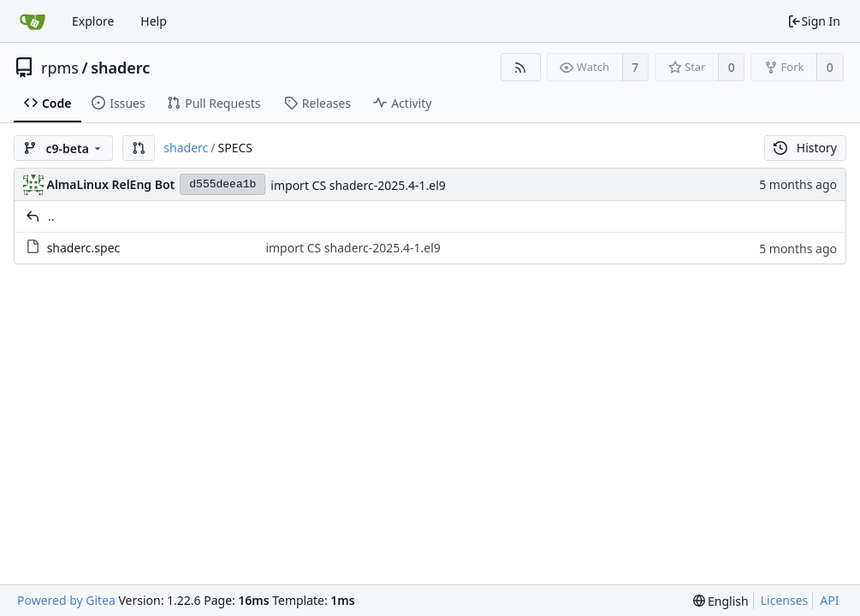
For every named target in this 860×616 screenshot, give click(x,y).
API (829, 600)
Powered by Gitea (66, 600)
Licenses (785, 600)
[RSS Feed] (521, 67)
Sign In (814, 21)
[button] (139, 148)
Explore (93, 21)
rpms (60, 68)
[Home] (33, 21)
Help (154, 21)
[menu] (721, 601)
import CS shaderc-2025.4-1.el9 (358, 185)
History (805, 148)
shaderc (120, 68)
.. (51, 216)
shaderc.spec (84, 248)
